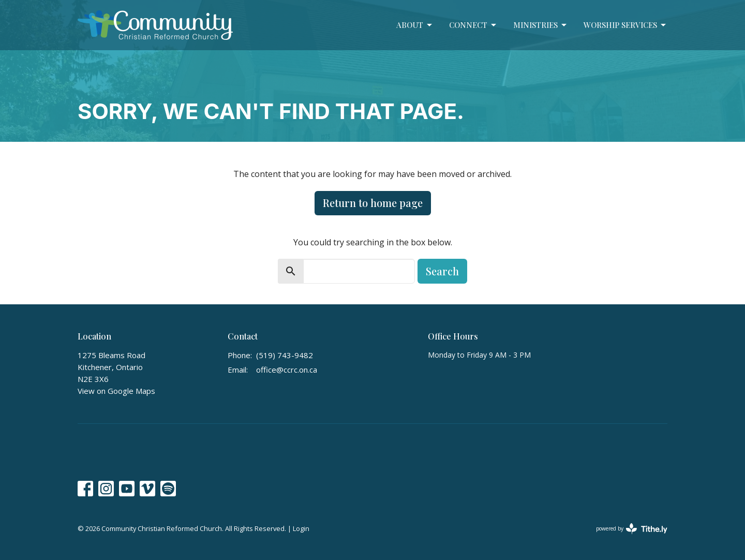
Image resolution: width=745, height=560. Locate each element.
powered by (632, 529)
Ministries (541, 25)
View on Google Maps (116, 391)
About (415, 25)
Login (301, 528)
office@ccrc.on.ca (287, 370)
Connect (473, 25)
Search (442, 271)
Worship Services (625, 25)
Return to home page (373, 203)
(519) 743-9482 (285, 355)
